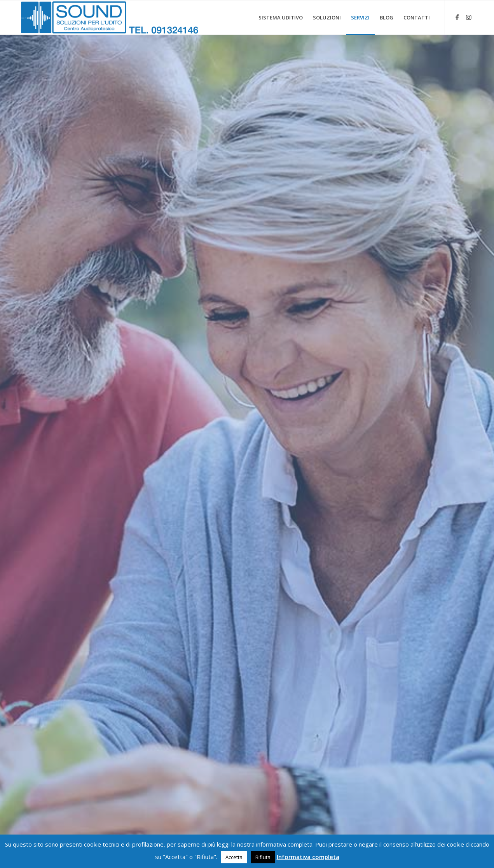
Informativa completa (308, 857)
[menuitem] (281, 18)
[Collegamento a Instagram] (469, 17)
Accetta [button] (234, 857)
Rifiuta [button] (263, 857)
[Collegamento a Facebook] (457, 17)
